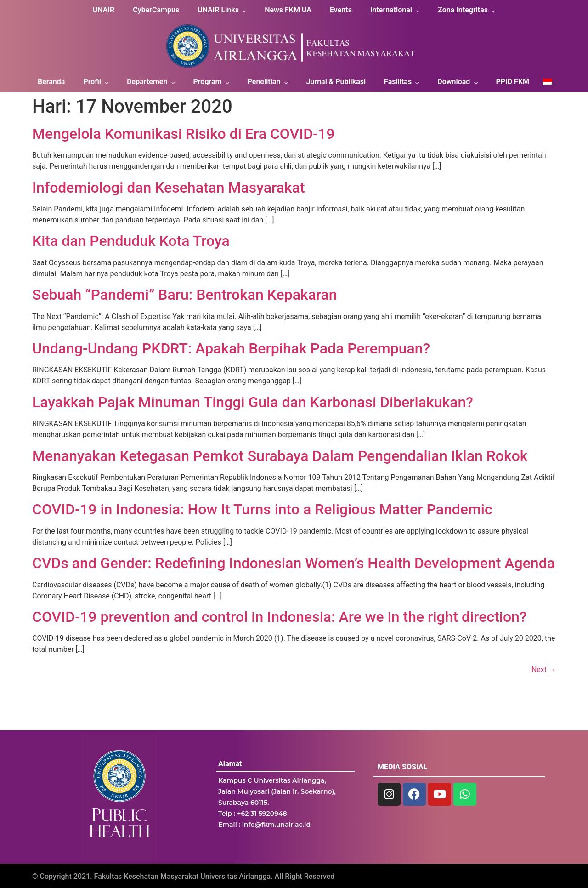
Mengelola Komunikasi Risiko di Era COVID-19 (183, 134)
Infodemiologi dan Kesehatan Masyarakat (169, 188)
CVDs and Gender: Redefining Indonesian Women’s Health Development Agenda (294, 563)
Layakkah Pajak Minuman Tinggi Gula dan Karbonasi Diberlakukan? (253, 402)
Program (208, 82)
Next (544, 669)
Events (341, 10)
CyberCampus (156, 10)
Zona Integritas (463, 10)
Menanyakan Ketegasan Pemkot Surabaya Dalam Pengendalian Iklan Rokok (280, 456)
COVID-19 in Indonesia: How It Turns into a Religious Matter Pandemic (262, 509)
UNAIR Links (218, 10)
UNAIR (104, 10)
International (391, 10)
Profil (92, 82)
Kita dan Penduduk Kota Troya (131, 241)
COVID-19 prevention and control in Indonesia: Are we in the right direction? (279, 617)
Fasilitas (398, 82)
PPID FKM (513, 82)
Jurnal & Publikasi (336, 82)
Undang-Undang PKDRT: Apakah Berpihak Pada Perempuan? (231, 348)
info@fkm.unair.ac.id (276, 825)
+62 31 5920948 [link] (262, 814)
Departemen (147, 82)
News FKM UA (288, 10)
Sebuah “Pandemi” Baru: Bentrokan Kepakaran (185, 295)
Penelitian (264, 82)
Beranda (51, 82)
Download (454, 82)
